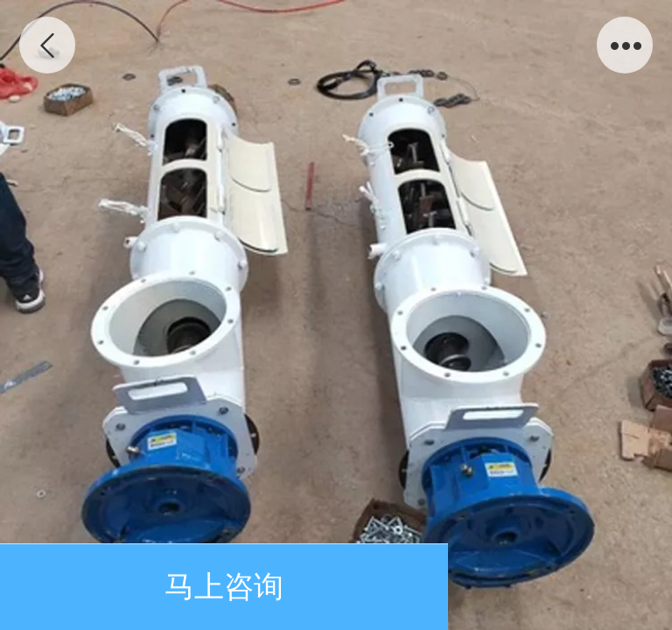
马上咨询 (224, 587)
